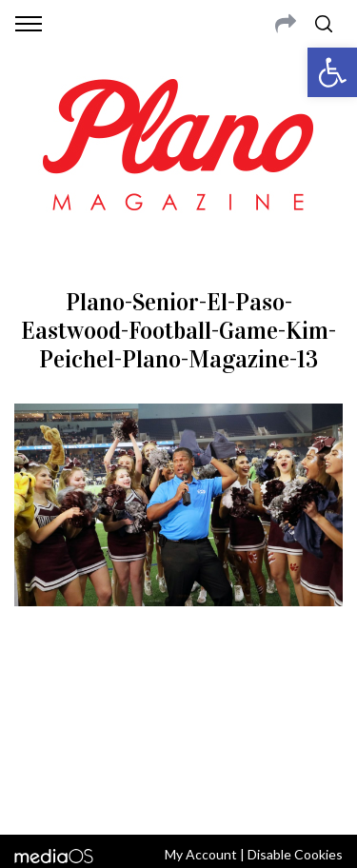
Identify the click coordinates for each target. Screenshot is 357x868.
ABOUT (37, 698)
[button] (332, 72)
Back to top (178, 795)
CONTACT (93, 698)
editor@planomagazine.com (179, 743)
